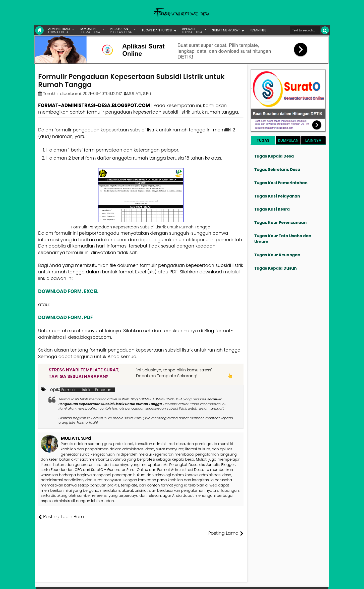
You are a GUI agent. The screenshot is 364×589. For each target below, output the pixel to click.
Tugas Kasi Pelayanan (277, 196)
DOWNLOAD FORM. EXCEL (68, 291)
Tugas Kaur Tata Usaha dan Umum (283, 239)
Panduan (103, 390)
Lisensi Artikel (138, 581)
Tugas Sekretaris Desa (277, 169)
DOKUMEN (90, 30)
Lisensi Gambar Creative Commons (189, 581)
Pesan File (270, 581)
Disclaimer (318, 581)
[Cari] (325, 30)
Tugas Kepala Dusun (276, 268)
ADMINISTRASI (59, 30)
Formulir (68, 390)
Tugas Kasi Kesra (272, 209)
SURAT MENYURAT (226, 30)
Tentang (234, 581)
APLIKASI (192, 30)
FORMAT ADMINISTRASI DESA (60, 581)
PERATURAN (121, 30)
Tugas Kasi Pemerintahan (281, 183)
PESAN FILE (258, 30)
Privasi (301, 581)
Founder (251, 581)
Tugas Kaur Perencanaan (281, 223)
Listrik (85, 390)
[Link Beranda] (39, 30)
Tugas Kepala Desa (274, 156)
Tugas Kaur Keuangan (277, 255)
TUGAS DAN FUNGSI (157, 30)
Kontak (287, 581)
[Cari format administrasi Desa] (305, 30)
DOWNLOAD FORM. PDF (66, 317)
